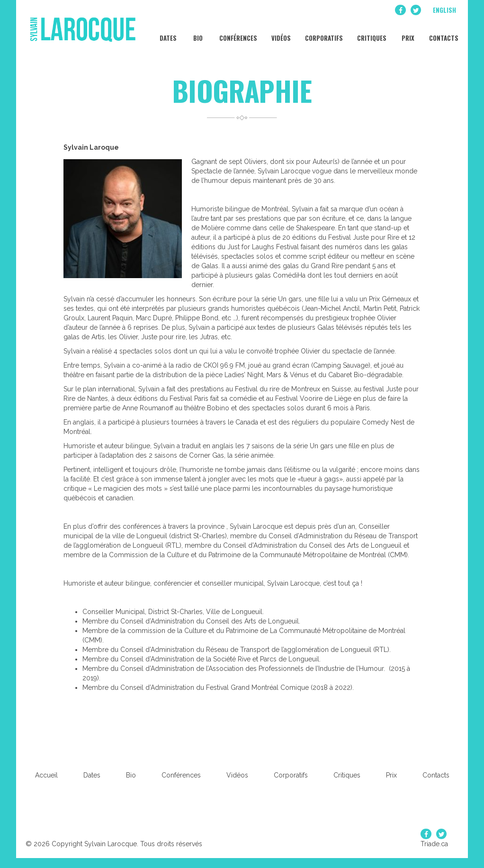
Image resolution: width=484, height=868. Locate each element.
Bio (197, 33)
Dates (167, 33)
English (444, 10)
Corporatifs (323, 33)
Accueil (46, 775)
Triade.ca (434, 844)
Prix (407, 33)
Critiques (371, 33)
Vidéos (280, 33)
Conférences (238, 33)
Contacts (443, 33)
